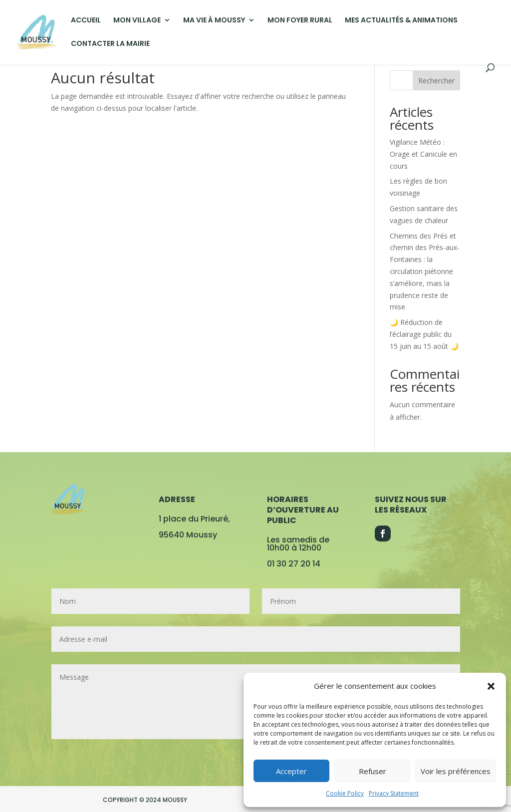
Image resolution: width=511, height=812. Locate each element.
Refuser (373, 771)
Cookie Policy (345, 793)
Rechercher (436, 81)
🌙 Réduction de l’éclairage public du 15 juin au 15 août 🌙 (424, 334)
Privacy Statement (394, 793)
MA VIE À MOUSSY (214, 21)
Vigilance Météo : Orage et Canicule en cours (423, 154)
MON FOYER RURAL (300, 21)
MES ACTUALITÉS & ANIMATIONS (401, 21)
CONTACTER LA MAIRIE (110, 44)
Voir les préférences (456, 771)
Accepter (291, 771)
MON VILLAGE (137, 21)
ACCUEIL (86, 21)
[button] (491, 686)
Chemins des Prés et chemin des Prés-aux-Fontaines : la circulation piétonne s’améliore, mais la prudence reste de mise (425, 271)
